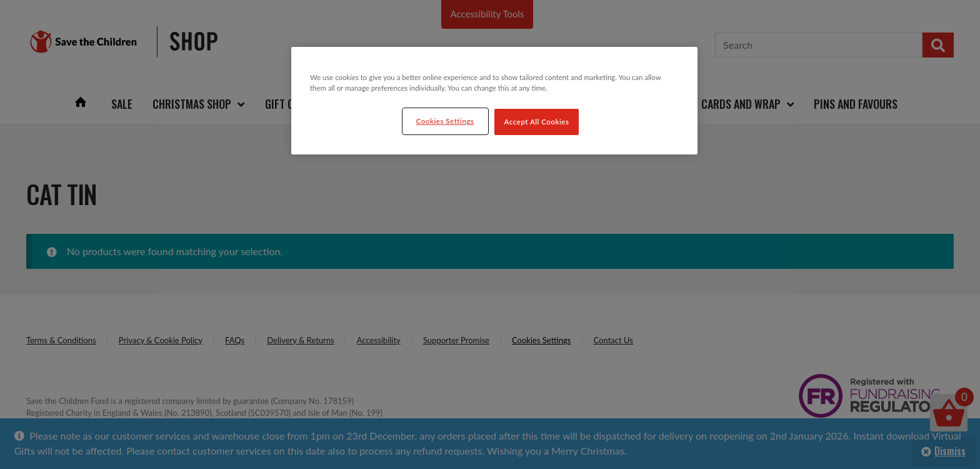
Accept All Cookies (537, 122)
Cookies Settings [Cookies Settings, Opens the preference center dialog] (445, 121)
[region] (494, 101)
